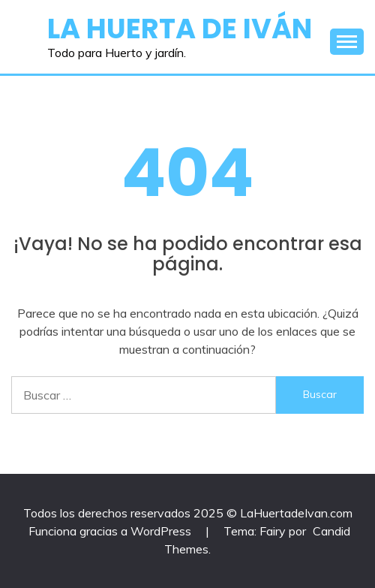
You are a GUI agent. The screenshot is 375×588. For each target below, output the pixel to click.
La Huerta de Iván (180, 29)
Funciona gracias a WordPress (111, 531)
